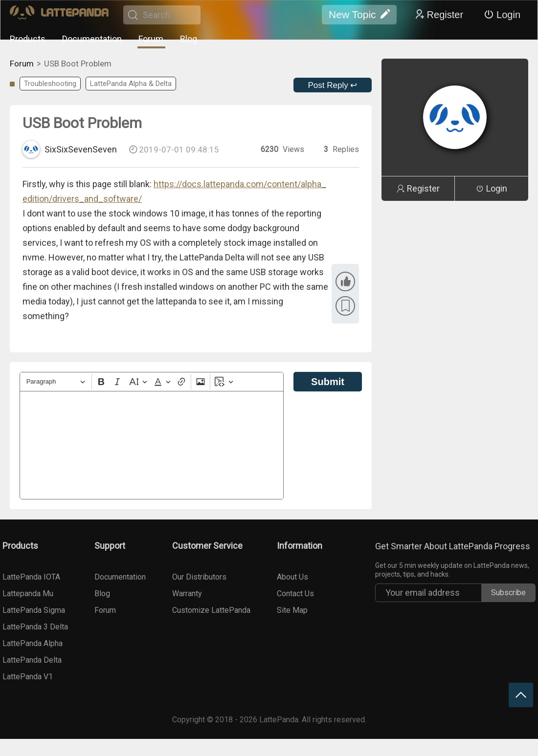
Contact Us (295, 594)
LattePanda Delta (32, 660)
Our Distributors (199, 577)
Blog (189, 39)
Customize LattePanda (211, 610)
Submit (328, 382)
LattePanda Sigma (34, 610)
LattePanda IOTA (31, 577)
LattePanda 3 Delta (35, 627)
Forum (151, 39)
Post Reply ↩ (333, 85)
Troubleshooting (50, 84)
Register (439, 15)
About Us (292, 577)
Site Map (292, 610)
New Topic (359, 15)
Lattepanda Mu (28, 594)
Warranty (187, 594)
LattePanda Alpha (33, 643)
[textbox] (152, 445)
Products (28, 39)
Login (502, 15)
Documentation (92, 39)
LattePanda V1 (28, 677)
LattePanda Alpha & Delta (131, 84)
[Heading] (56, 382)
